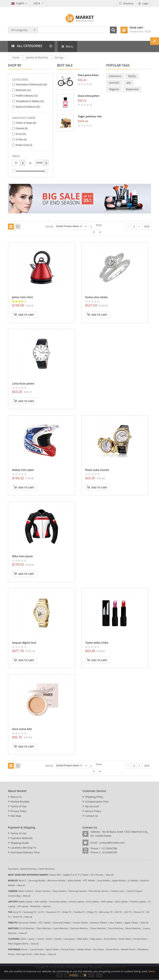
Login (145, 3)
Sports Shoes (52, 949)
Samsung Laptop (58, 901)
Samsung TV (30, 912)
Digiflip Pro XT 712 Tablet (76, 875)
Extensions (115, 76)
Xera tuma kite (22, 729)
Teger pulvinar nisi (90, 116)
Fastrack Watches (79, 928)
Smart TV (17, 917)
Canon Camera (43, 891)
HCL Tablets (45, 923)
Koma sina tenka (96, 297)
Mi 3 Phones (97, 875)
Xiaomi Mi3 (55, 875)
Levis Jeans (69, 939)
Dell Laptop (107, 901)
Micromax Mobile (56, 880)
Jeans (31, 939)
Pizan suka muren (97, 470)
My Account (92, 806)
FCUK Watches (27, 928)
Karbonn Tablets (99, 923)
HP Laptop (23, 906)
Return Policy (93, 811)
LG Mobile (133, 880)
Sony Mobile (104, 880)
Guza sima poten (88, 96)
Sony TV (17, 912)
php (129, 83)
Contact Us (92, 816)
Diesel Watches (133, 928)
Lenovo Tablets (80, 923)
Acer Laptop (41, 901)
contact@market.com (112, 843)
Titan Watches (44, 928)
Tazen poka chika (97, 643)
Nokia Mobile (74, 880)
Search (113, 30)
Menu (67, 46)
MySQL (132, 76)
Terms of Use (18, 806)
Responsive (132, 89)
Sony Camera (59, 891)
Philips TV (92, 912)
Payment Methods (21, 838)
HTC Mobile (89, 880)
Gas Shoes (98, 949)
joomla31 (114, 83)
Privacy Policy (19, 811)
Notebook (35, 906)
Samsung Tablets (62, 923)
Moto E (22, 880)
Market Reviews (20, 802)
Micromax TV (106, 912)
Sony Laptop (92, 901)
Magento (114, 89)
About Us (16, 797)
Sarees (58, 939)
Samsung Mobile (37, 880)
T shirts (40, 939)
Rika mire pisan (22, 556)
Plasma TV (139, 912)
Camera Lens (118, 891)
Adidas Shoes (84, 949)
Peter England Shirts (18, 944)
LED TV (118, 912)
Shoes (25, 949)
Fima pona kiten (88, 75)
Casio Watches (61, 928)
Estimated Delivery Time (25, 852)
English (18, 3)
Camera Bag (14, 896)
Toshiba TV (79, 912)
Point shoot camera (99, 891)
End (147, 226)
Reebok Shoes (128, 949)
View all (110, 875)
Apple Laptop (26, 901)
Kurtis (49, 939)
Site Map (16, 816)
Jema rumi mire (23, 297)
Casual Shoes (37, 949)
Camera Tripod (134, 891)
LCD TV (128, 912)
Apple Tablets (131, 923)
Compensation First (97, 802)
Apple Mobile (119, 880)
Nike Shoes (40, 954)
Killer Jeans (82, 939)
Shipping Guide (20, 843)
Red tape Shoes (24, 954)
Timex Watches (98, 928)
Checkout (128, 3)
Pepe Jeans (96, 939)
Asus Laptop (121, 901)
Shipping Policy (94, 797)
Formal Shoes (68, 949)
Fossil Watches (116, 928)
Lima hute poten (23, 383)
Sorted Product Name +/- (69, 226)
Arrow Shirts (110, 939)
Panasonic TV (53, 912)
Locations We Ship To (23, 848)
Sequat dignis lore (24, 643)
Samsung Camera (77, 891)
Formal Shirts (140, 939)
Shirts (23, 939)
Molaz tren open (23, 470)
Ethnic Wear (125, 939)
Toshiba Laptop (138, 901)
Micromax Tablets (27, 923)
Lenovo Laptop (76, 901)
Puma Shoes (112, 949)
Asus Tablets (116, 923)
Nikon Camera (26, 891)
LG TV (41, 912)
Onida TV (67, 912)
